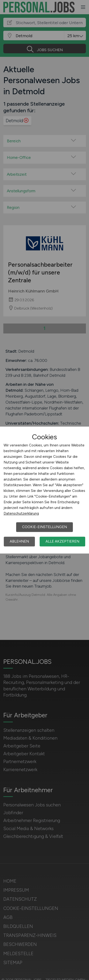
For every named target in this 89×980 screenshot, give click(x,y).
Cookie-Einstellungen (44, 527)
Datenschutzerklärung (21, 513)
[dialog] (44, 490)
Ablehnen (19, 541)
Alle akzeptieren (62, 541)
